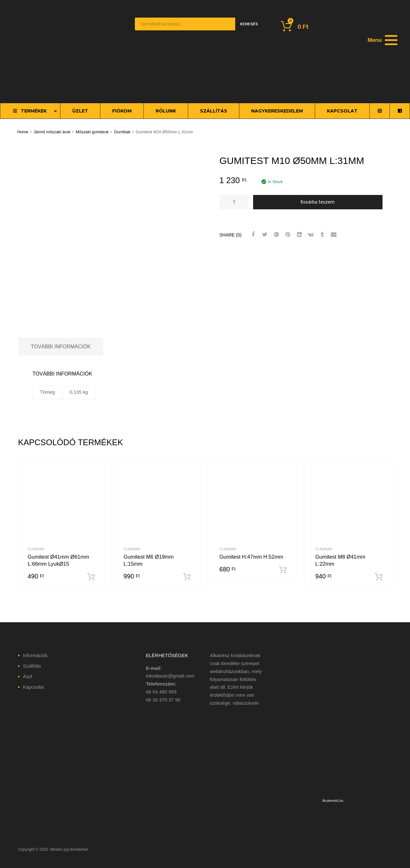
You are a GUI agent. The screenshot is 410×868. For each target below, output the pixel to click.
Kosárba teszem (318, 202)
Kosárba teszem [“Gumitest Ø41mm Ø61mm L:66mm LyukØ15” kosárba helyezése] (91, 577)
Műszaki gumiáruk (92, 132)
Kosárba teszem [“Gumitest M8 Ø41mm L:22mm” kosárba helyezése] (379, 577)
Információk (35, 655)
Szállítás (32, 666)
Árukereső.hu (333, 801)
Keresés (249, 24)
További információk (61, 346)
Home (23, 132)
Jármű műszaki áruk (52, 132)
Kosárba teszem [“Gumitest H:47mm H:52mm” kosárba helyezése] (283, 570)
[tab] (61, 347)
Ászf (28, 676)
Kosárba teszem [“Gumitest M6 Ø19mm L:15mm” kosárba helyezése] (187, 577)
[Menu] (382, 40)
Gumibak (122, 132)
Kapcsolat (34, 687)
